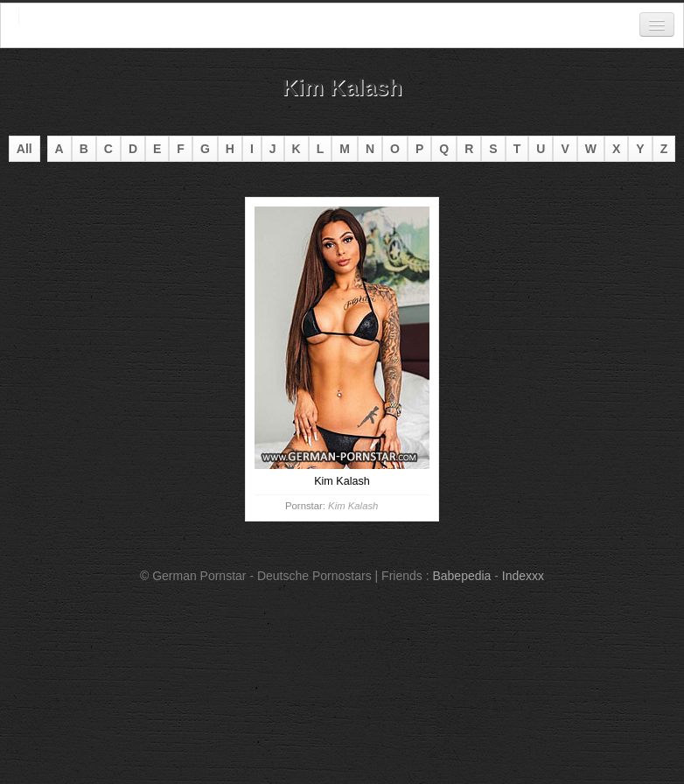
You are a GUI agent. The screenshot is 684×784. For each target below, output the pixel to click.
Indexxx (523, 576)
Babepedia (461, 576)
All (24, 149)
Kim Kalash (353, 506)
